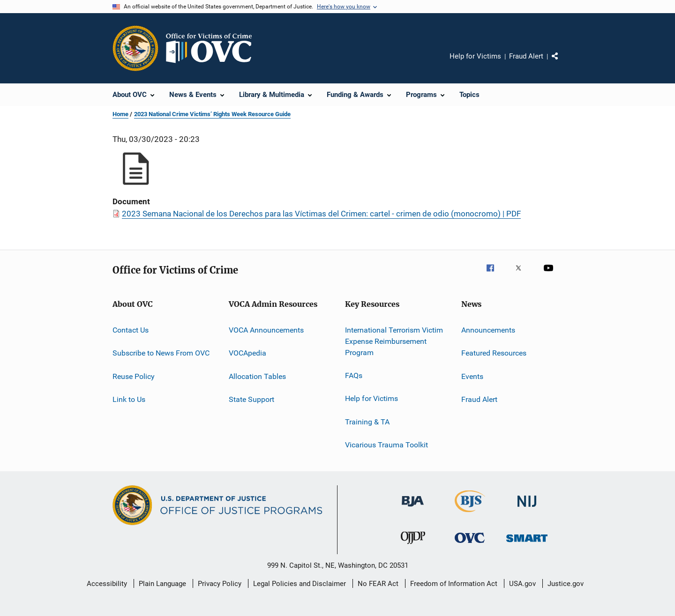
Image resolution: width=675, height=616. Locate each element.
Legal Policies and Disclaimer (300, 584)
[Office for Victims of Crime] (470, 545)
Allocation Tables (257, 376)
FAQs (354, 375)
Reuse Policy (134, 376)
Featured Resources (494, 353)
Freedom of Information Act (454, 584)
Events (472, 376)
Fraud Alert (526, 56)
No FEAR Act (378, 584)
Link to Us (129, 399)
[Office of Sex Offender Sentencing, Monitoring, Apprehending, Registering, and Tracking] (527, 544)
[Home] (213, 48)
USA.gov (522, 584)
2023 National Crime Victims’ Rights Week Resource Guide (212, 114)
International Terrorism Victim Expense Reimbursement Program (394, 341)
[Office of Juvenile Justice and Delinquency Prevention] (413, 546)
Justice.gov (566, 584)
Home (120, 114)
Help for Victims (475, 56)
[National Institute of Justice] (527, 508)
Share (562, 63)
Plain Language (162, 584)
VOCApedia (247, 353)
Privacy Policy (220, 584)
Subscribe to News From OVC (161, 353)
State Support (251, 399)
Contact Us (131, 330)
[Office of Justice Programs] (135, 48)
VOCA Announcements (266, 330)
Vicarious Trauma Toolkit (386, 445)
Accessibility (107, 584)
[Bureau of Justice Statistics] (470, 514)
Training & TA (367, 421)
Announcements (488, 330)
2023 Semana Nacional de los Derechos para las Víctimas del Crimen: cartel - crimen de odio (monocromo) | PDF (321, 214)
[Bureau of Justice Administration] (413, 508)
